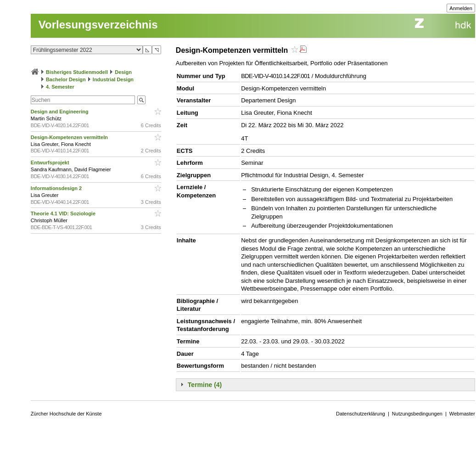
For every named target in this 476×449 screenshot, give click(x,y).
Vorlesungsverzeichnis (98, 25)
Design (123, 72)
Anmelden (461, 8)
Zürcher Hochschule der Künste (66, 414)
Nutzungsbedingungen (417, 414)
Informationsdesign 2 (57, 188)
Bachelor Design (66, 79)
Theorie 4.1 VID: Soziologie (64, 213)
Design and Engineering (60, 112)
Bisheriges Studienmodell (77, 72)
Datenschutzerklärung (361, 414)
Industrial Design (113, 79)
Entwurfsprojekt (51, 163)
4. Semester (60, 87)
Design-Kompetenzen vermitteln (70, 137)
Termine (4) (205, 385)
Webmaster (462, 414)
